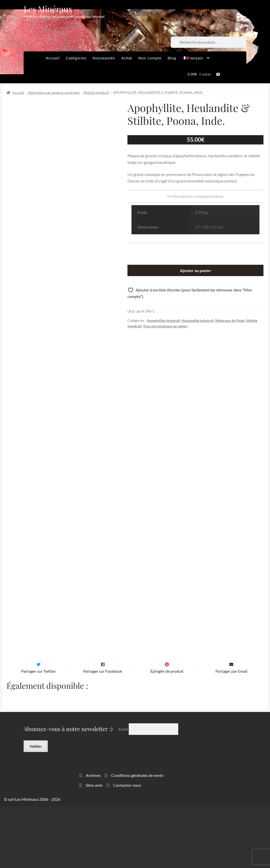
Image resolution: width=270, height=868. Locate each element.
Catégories (76, 58)
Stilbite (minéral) (96, 92)
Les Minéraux (48, 9)
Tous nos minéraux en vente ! (166, 326)
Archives (93, 836)
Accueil (53, 58)
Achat (127, 58)
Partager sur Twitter (38, 732)
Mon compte (150, 58)
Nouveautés (104, 58)
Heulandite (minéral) (198, 320)
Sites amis (94, 846)
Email (124, 790)
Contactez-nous (127, 846)
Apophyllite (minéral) (163, 320)
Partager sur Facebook (103, 732)
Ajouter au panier (196, 270)
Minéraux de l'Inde (230, 320)
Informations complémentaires (195, 196)
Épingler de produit (167, 732)
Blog (172, 58)
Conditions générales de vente (137, 836)
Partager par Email (231, 732)
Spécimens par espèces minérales (54, 92)
